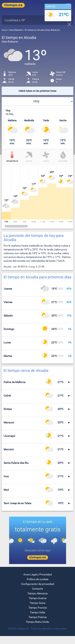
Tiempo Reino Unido (37, 622)
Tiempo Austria (38, 598)
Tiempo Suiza (37, 603)
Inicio (4, 30)
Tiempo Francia (38, 608)
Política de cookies (38, 579)
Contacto (38, 589)
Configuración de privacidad (38, 584)
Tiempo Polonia (38, 617)
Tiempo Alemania (37, 593)
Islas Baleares (16, 30)
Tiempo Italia (38, 612)
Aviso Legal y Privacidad (38, 574)
